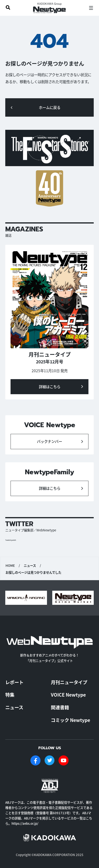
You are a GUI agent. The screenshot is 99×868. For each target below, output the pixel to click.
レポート (14, 682)
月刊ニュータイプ (69, 682)
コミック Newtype (70, 720)
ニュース (14, 707)
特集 (10, 695)
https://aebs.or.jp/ (25, 823)
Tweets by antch (11, 540)
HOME (10, 566)
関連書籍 (60, 707)
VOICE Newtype (68, 695)
